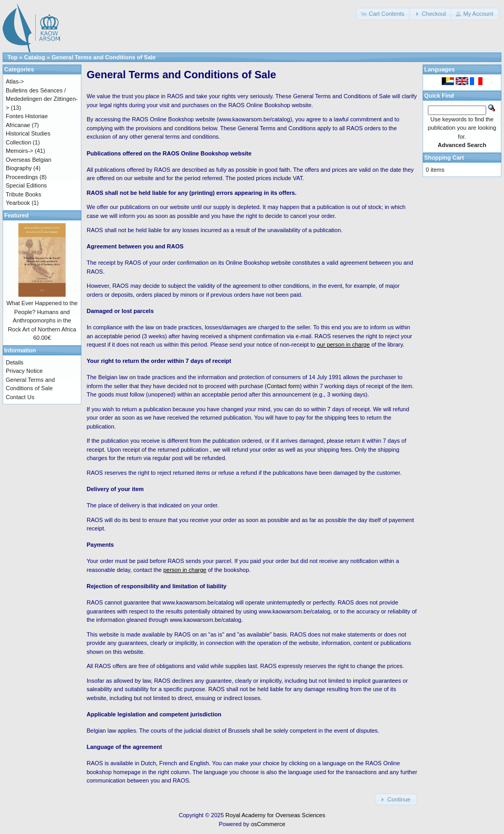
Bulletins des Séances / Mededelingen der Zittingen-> (42, 99)
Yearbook (18, 203)
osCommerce (268, 824)
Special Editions (26, 185)
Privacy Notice (24, 371)
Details (15, 362)
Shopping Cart (444, 158)
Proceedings (22, 177)
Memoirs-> (19, 151)
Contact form (283, 386)
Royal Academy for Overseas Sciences (275, 815)
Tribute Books (23, 194)
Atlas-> (15, 81)
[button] (383, 14)
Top (12, 57)
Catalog (35, 57)
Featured (16, 215)
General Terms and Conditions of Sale (103, 57)
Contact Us (20, 397)
